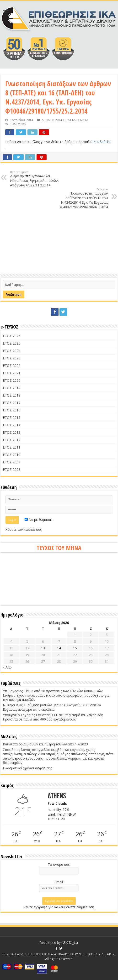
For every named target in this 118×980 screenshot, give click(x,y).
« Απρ (7, 667)
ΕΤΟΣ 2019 (12, 388)
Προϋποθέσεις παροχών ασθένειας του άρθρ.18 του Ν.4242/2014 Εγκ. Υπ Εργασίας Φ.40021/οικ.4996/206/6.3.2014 (83, 198)
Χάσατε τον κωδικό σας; (24, 529)
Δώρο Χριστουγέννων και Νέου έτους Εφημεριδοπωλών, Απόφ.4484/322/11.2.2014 (35, 179)
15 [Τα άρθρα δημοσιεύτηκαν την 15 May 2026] (75, 648)
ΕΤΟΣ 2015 (12, 418)
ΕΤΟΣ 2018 (12, 395)
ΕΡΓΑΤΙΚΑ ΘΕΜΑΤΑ (76, 120)
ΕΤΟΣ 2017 (12, 403)
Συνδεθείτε (102, 142)
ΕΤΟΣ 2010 (12, 455)
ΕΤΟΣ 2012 (12, 440)
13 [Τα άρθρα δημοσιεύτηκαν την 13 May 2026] (43, 648)
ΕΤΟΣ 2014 (12, 425)
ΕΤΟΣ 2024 (12, 351)
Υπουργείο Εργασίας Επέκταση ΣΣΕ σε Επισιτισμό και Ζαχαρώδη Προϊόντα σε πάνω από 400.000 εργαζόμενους (53, 717)
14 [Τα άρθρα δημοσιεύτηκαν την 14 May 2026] (59, 648)
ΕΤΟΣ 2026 (12, 336)
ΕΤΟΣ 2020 (12, 380)
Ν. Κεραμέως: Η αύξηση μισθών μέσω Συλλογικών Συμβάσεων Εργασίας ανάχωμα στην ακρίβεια (52, 707)
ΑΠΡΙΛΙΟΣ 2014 (52, 120)
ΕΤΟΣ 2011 (12, 447)
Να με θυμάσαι (38, 520)
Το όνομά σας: (59, 864)
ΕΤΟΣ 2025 (12, 343)
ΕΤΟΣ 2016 (12, 410)
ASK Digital (70, 943)
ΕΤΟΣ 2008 (12, 470)
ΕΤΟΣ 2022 (12, 366)
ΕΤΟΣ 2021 (12, 373)
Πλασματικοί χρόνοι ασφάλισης (27, 768)
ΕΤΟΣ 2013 (12, 432)
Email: (59, 882)
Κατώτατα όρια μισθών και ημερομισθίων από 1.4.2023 (45, 744)
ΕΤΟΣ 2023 (12, 358)
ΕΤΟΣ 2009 (12, 462)
